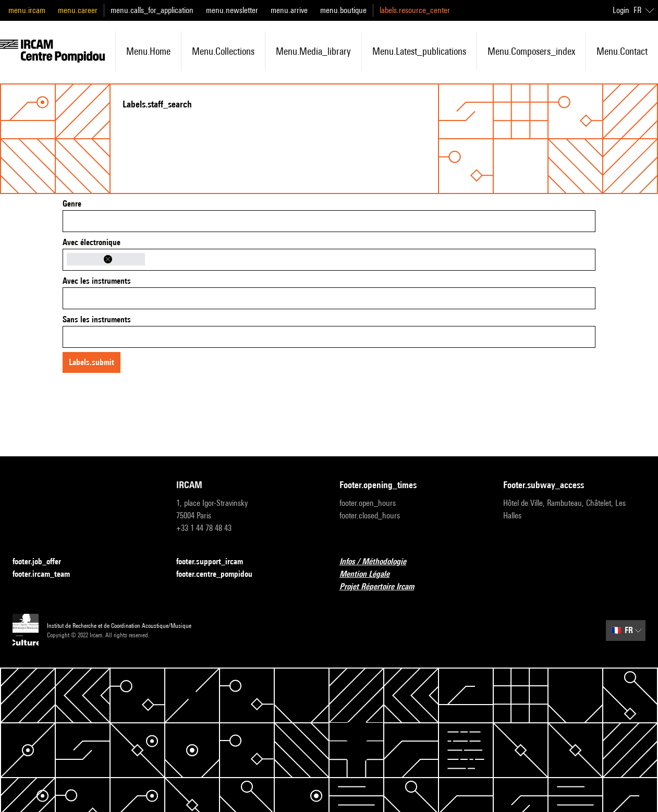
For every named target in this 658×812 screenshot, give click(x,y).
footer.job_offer (43, 562)
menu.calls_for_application (152, 10)
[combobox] (329, 221)
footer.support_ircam (216, 562)
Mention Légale (371, 574)
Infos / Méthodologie (379, 562)
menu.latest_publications (419, 51)
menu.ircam (27, 10)
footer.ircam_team (47, 574)
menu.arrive (289, 10)
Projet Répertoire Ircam (383, 587)
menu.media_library (313, 51)
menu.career (78, 10)
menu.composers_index (531, 51)
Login (621, 10)
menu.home (148, 51)
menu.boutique (343, 10)
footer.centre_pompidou (221, 574)
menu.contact (622, 51)
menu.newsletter (232, 10)
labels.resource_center (415, 10)
